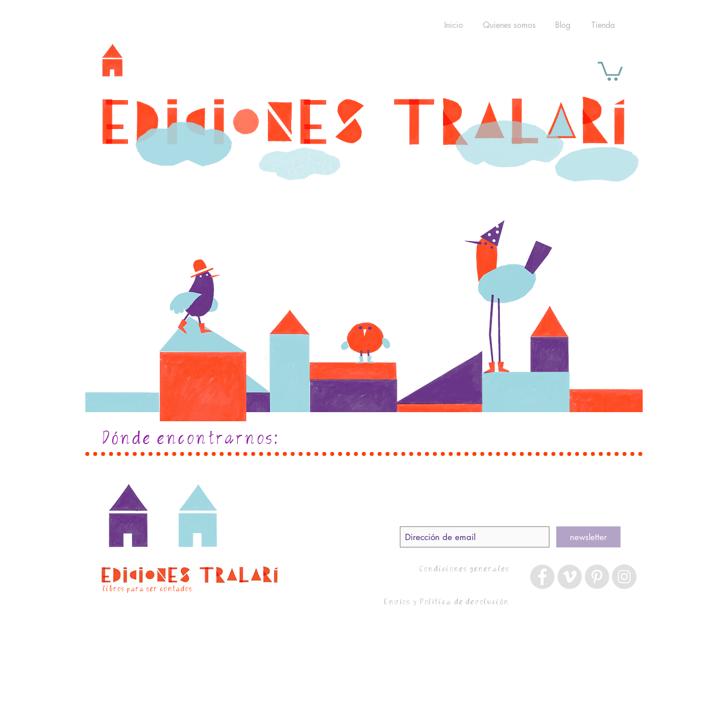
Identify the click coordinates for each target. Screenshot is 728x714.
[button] (610, 70)
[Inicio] (453, 25)
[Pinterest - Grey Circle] (597, 577)
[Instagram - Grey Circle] (624, 577)
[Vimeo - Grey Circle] (570, 577)
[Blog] (562, 25)
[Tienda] (603, 25)
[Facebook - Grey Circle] (542, 577)
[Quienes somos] (509, 25)
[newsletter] (588, 537)
